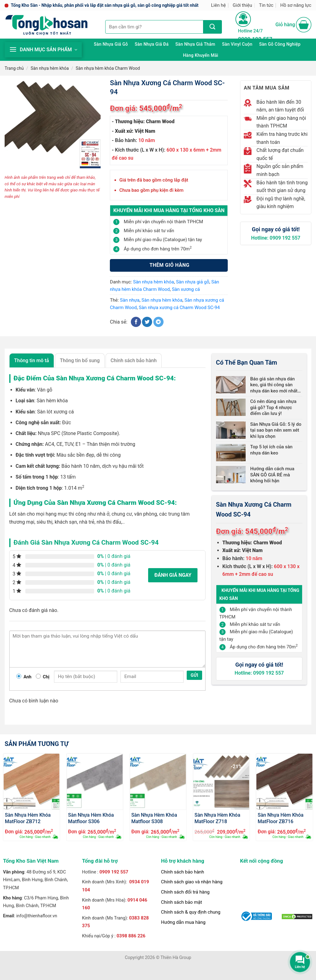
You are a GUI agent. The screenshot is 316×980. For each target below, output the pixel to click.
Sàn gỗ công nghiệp (280, 44)
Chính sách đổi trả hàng (185, 892)
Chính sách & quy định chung (191, 912)
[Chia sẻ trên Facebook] (136, 322)
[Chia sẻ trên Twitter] (147, 322)
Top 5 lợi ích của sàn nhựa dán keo (271, 450)
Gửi (195, 675)
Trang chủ (14, 68)
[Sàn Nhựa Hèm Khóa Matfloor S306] (95, 782)
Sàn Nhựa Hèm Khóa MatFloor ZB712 (28, 818)
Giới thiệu (242, 5)
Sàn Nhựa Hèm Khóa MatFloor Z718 (217, 818)
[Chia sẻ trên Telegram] (158, 322)
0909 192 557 (114, 872)
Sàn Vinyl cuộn (237, 44)
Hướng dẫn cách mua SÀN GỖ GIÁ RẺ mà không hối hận (272, 475)
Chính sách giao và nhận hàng (192, 882)
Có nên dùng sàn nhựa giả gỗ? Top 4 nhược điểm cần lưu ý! (273, 407)
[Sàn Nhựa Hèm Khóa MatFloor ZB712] (32, 782)
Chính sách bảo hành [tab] (133, 360)
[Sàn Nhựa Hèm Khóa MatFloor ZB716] (284, 782)
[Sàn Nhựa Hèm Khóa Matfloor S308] (158, 782)
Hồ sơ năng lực (296, 5)
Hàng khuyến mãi (201, 55)
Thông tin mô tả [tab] (32, 360)
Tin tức (266, 5)
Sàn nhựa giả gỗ (111, 44)
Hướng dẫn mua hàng (183, 922)
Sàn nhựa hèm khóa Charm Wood (108, 68)
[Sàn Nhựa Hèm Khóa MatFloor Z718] (221, 782)
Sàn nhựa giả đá (152, 44)
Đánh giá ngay (173, 575)
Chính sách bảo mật (182, 902)
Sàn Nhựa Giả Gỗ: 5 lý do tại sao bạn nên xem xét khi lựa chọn (276, 430)
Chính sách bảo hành (183, 872)
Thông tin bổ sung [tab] (80, 360)
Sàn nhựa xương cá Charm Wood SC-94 (179, 308)
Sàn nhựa (130, 300)
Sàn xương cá (186, 289)
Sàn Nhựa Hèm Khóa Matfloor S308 (154, 818)
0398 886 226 (131, 936)
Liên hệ (218, 5)
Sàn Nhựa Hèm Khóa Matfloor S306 (91, 818)
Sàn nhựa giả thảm (195, 44)
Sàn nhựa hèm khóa (50, 68)
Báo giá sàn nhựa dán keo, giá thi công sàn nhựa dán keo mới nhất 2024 (274, 385)
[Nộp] (213, 27)
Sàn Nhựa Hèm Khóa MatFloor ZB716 (281, 818)
